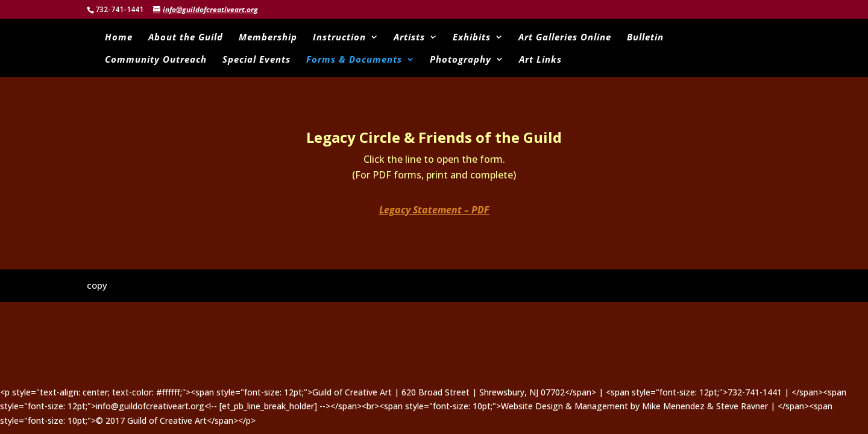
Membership (268, 38)
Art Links (540, 60)
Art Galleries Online (565, 38)
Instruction (339, 38)
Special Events (256, 60)
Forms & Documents (354, 60)
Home (119, 38)
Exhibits (472, 38)
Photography (461, 60)
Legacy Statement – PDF (434, 210)
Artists (409, 38)
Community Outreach (156, 60)
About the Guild (186, 38)
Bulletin (645, 38)
